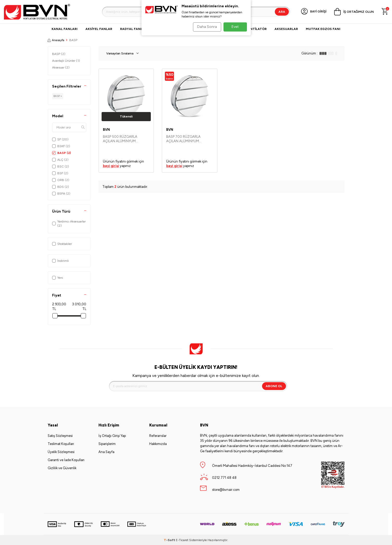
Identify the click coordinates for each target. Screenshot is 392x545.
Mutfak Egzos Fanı (323, 29)
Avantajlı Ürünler (66, 61)
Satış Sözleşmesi (60, 436)
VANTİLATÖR (256, 29)
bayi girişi (111, 166)
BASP (59, 54)
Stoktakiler (62, 244)
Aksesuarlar (286, 29)
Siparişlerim (107, 444)
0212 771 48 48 (224, 478)
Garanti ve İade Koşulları (66, 460)
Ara (282, 12)
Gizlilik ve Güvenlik (62, 468)
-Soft (170, 540)
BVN (106, 130)
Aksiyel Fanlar (99, 29)
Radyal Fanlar (133, 29)
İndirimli (60, 261)
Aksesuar (61, 67)
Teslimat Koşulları (61, 444)
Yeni (58, 278)
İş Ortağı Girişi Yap (112, 436)
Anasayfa (56, 40)
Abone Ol (274, 386)
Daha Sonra (206, 27)
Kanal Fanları (65, 29)
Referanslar (158, 436)
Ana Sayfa (106, 452)
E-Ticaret (182, 540)
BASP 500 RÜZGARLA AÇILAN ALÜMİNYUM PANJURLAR (120, 139)
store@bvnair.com (226, 490)
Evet (235, 27)
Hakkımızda (158, 444)
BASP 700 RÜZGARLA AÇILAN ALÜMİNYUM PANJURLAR (183, 139)
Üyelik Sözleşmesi (61, 452)
